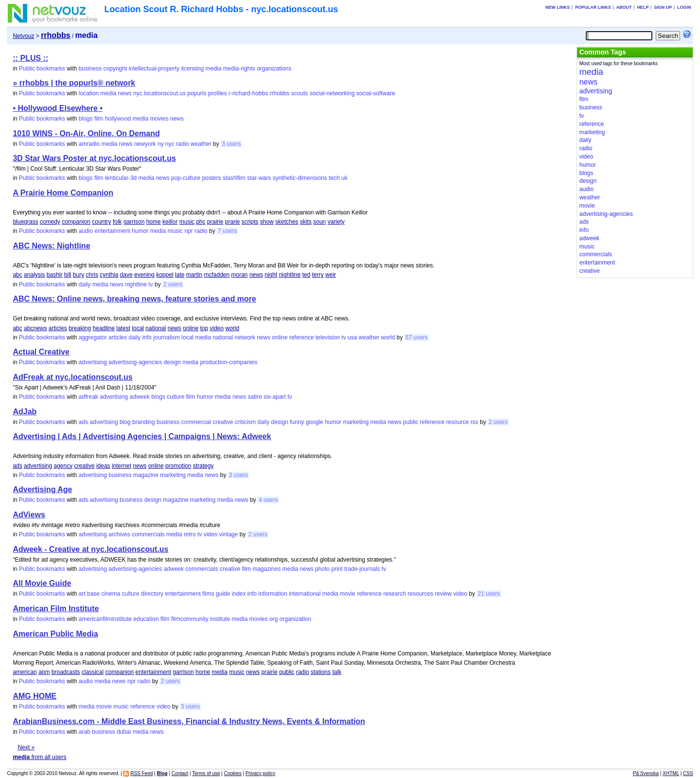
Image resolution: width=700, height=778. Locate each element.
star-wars (259, 178)
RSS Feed (141, 773)
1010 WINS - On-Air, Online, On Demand (86, 133)
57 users (417, 337)
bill (68, 275)
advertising (93, 362)
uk (344, 178)
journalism (166, 337)
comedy (50, 222)
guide (223, 594)
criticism (245, 422)
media (214, 69)
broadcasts (66, 672)
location (89, 93)
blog (125, 422)
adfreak (88, 397)
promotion (178, 466)
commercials (148, 534)
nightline (290, 275)
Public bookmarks (42, 69)
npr (188, 231)
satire (254, 397)
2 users (173, 284)
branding (144, 422)
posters (211, 178)
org (273, 619)
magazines (266, 569)
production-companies (228, 362)
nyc (170, 144)
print (337, 569)
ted (306, 275)
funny (297, 422)
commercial (196, 422)
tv (150, 284)
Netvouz (23, 36)
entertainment (113, 231)
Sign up (663, 7)
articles (58, 328)
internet (122, 466)
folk (117, 222)
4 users (268, 500)
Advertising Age (42, 489)
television (328, 337)
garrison (134, 222)
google (315, 422)
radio (183, 144)
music (187, 222)
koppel (165, 275)
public (411, 422)
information (273, 594)
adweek (140, 397)
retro (190, 534)
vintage (229, 534)
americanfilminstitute (105, 619)
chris (92, 275)
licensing (193, 69)
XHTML (671, 773)
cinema (111, 594)
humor (140, 231)
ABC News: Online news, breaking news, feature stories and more (134, 299)
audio (86, 231)
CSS (688, 773)
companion (76, 222)
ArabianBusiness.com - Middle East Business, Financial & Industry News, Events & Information (189, 721)
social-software (376, 93)
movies (159, 119)
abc (17, 275)
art (82, 594)
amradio (89, 144)
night (271, 275)
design (172, 362)
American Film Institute (56, 609)
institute (220, 619)
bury (79, 275)
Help (643, 7)
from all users (39, 757)
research (394, 594)
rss (474, 422)
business (90, 69)
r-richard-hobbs (248, 93)
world (233, 328)
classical (93, 672)
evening (144, 275)
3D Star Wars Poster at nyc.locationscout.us (94, 158)
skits (306, 222)
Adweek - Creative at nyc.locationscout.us (90, 549)
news (125, 93)
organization (295, 619)
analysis (34, 275)
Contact (180, 773)
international (305, 594)
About (624, 7)
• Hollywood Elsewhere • (58, 108)
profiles (218, 93)
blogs (86, 119)
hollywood (118, 119)
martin (194, 275)
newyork (145, 144)
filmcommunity (190, 619)
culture (175, 397)
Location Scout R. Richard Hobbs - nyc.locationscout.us (221, 9)
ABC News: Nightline (51, 246)
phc (201, 222)
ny (161, 144)
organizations (274, 69)
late (180, 275)
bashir (55, 275)
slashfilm (234, 178)
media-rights (239, 69)
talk (337, 672)
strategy (203, 466)
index (239, 594)
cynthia (109, 275)
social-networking (332, 93)
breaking (80, 328)
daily (85, 284)
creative (223, 422)
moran (240, 275)
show (267, 222)
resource (458, 422)
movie (348, 594)
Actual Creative (41, 352)
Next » (26, 747)
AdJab (25, 412)
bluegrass (25, 222)
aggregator (93, 337)
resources (420, 594)
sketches (287, 222)
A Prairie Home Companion (63, 193)
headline (104, 328)
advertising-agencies (135, 362)
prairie (215, 222)
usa (352, 337)
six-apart (275, 397)
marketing (356, 422)
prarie (233, 222)
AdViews (29, 515)
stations (321, 672)
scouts (300, 93)
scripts (250, 222)
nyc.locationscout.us (159, 93)
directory (152, 594)
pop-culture (186, 178)
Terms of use (206, 773)
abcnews (35, 328)
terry (318, 275)
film (99, 119)
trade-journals (362, 569)
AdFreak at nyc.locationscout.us (72, 377)
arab (85, 732)
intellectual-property (154, 69)
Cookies (233, 773)
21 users (489, 594)
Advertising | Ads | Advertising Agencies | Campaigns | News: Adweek (142, 436)
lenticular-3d (121, 178)
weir (331, 275)
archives (119, 534)
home (154, 222)
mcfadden (217, 275)
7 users (227, 231)
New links (558, 7)
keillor (170, 222)
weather (201, 144)
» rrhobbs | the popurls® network (74, 83)
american (25, 672)
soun (319, 222)
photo (322, 569)
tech (334, 178)
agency (63, 466)
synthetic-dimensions (300, 178)
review (444, 594)
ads (83, 422)
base (93, 594)
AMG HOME (35, 696)
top (204, 328)
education (146, 619)
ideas (103, 466)
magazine (146, 475)
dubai (124, 732)
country (101, 222)
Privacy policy (260, 773)
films (208, 594)
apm (44, 672)
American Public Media (55, 634)
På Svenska (646, 773)
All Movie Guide (42, 583)
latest (123, 328)
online (191, 328)
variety (336, 222)
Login (684, 7)
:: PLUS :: (30, 58)
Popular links (593, 7)
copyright (115, 69)
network (245, 337)
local (138, 328)
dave (126, 275)
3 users (231, 144)
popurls (197, 93)
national (156, 328)
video (217, 328)
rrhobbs (280, 93)
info (147, 337)
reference (302, 337)
